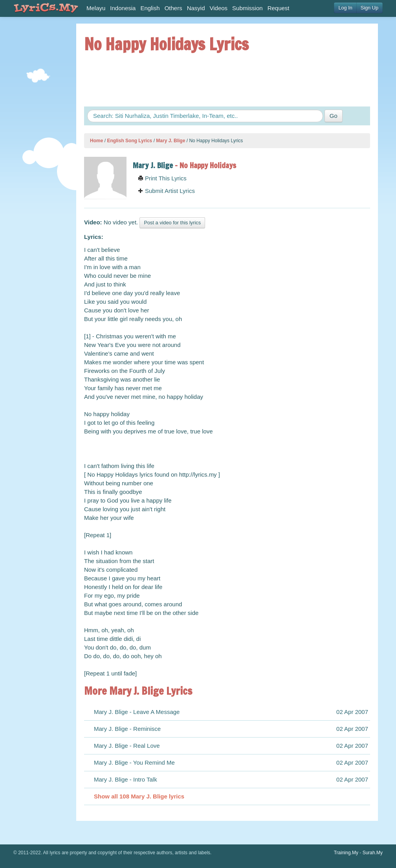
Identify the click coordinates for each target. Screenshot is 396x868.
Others (173, 8)
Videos (219, 8)
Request (279, 8)
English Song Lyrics (129, 141)
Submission (247, 8)
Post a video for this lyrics (172, 223)
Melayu (96, 8)
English (150, 8)
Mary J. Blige (170, 141)
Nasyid (196, 8)
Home (96, 141)
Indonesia (123, 8)
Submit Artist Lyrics (166, 191)
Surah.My (373, 853)
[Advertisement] (37, 141)
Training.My (346, 853)
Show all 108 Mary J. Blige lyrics (139, 796)
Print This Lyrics (162, 178)
